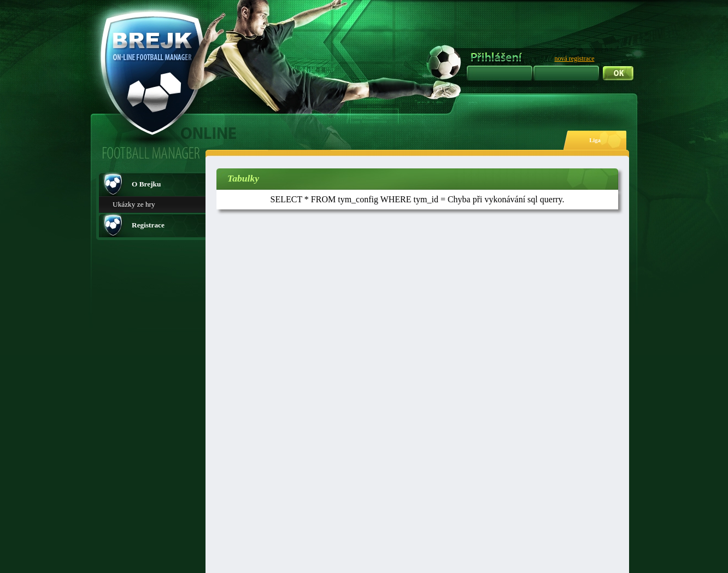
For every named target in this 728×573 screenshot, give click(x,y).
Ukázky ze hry (134, 204)
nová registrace (575, 59)
